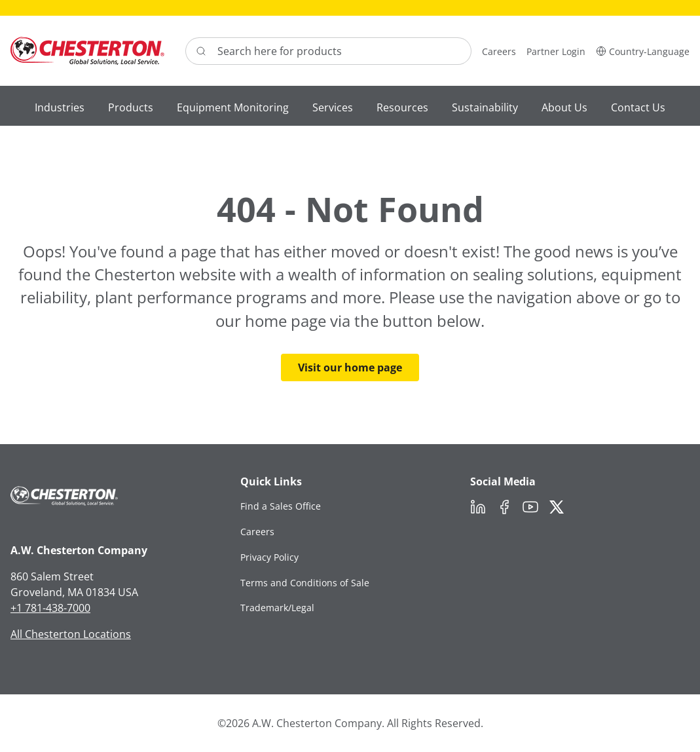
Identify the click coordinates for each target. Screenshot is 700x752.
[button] (643, 51)
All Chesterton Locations (71, 634)
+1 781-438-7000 (50, 608)
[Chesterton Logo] (87, 51)
